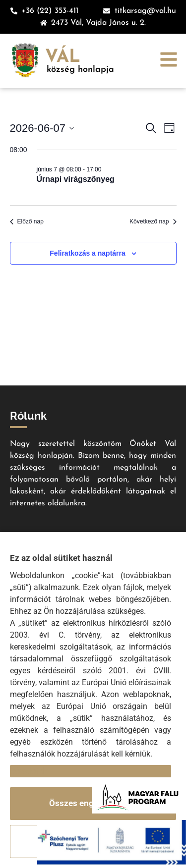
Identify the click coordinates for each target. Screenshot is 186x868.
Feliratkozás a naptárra (88, 253)
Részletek (29, 771)
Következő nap (153, 221)
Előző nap (27, 221)
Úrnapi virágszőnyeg (76, 179)
